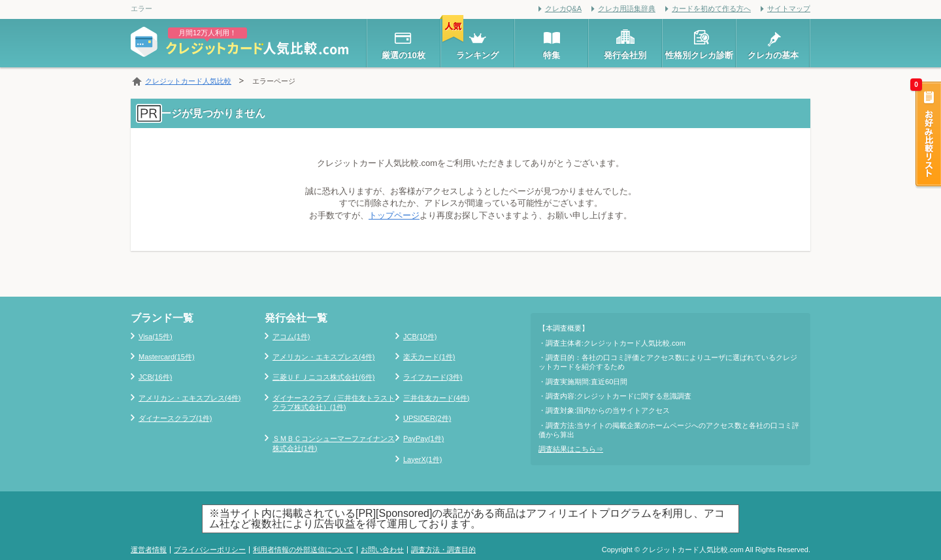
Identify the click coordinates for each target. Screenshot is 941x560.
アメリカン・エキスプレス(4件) (190, 398)
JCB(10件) (420, 337)
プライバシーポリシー (210, 550)
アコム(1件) (291, 337)
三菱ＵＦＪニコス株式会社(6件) (323, 377)
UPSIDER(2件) (427, 418)
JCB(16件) (155, 377)
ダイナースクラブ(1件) (175, 418)
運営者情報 (149, 550)
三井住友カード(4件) (436, 398)
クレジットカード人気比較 (188, 81)
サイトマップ (789, 8)
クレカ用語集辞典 (627, 8)
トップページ (394, 215)
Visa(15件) (156, 337)
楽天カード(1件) (429, 357)
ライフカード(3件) (433, 377)
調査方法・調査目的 (443, 550)
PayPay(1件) (423, 438)
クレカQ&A (563, 8)
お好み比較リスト (927, 135)
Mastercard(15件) (167, 357)
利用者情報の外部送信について (303, 550)
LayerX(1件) (422, 459)
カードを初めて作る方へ (711, 8)
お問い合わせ (382, 550)
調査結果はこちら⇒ (571, 449)
